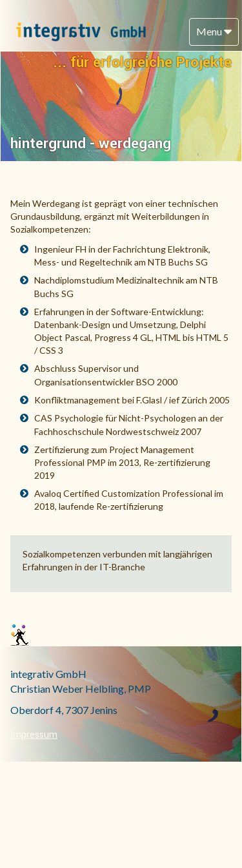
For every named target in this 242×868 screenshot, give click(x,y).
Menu (214, 31)
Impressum (34, 735)
